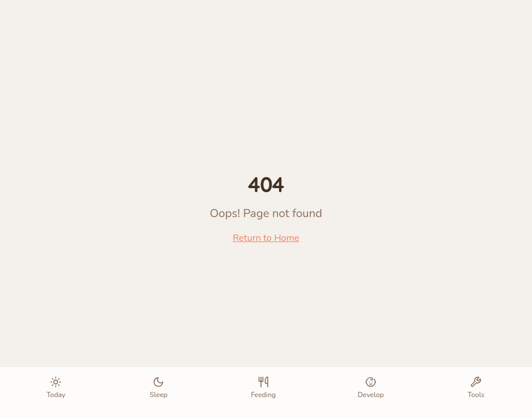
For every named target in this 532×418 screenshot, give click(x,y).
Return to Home (266, 238)
